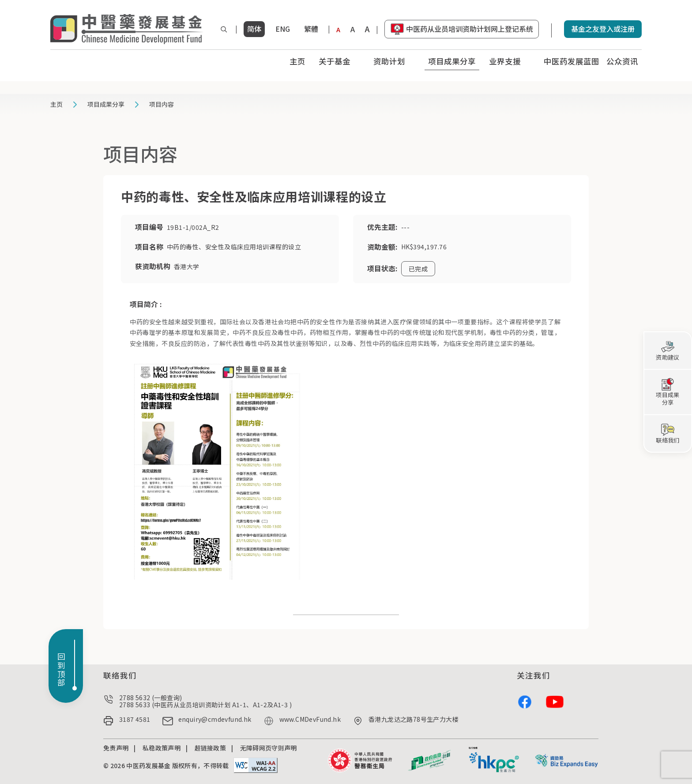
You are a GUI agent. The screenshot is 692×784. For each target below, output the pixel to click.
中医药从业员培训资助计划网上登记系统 (470, 29)
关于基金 (335, 61)
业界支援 (505, 61)
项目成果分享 (452, 61)
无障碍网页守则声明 (269, 748)
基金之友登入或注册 (603, 29)
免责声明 (116, 748)
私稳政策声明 (162, 748)
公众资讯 (622, 61)
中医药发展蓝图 (572, 61)
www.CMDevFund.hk (310, 720)
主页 (297, 61)
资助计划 (389, 61)
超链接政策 (211, 748)
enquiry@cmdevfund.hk (215, 720)
